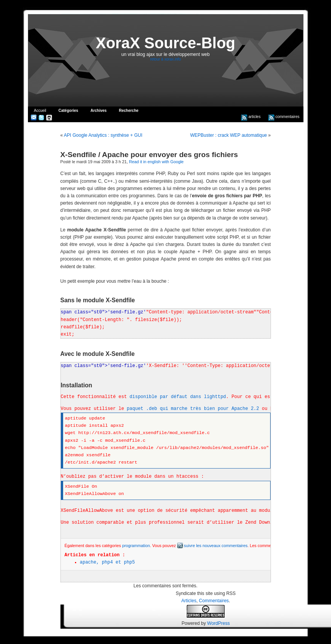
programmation (136, 546)
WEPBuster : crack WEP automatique (229, 135)
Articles (189, 601)
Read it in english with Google (156, 162)
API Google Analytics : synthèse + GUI (103, 135)
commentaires (284, 117)
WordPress (218, 623)
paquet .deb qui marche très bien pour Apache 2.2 (193, 409)
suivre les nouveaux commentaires (212, 546)
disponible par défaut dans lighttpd (178, 397)
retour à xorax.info (165, 59)
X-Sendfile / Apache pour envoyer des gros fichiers (149, 155)
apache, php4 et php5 (108, 562)
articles (251, 117)
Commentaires (214, 601)
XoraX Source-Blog (165, 43)
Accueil (40, 111)
